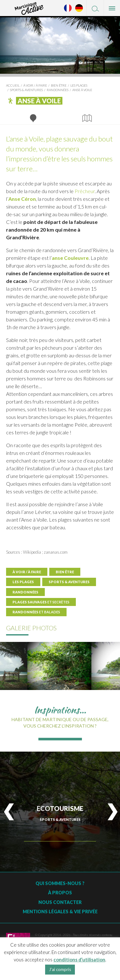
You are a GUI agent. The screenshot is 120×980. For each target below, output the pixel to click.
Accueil (13, 85)
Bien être (59, 85)
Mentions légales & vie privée (60, 912)
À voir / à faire (35, 85)
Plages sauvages (41, 602)
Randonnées (58, 90)
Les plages (79, 85)
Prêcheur (85, 191)
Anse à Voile (82, 90)
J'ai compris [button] (60, 969)
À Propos (60, 893)
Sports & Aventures (26, 90)
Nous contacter (60, 902)
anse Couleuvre (70, 258)
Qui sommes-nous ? (60, 883)
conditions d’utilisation (79, 959)
